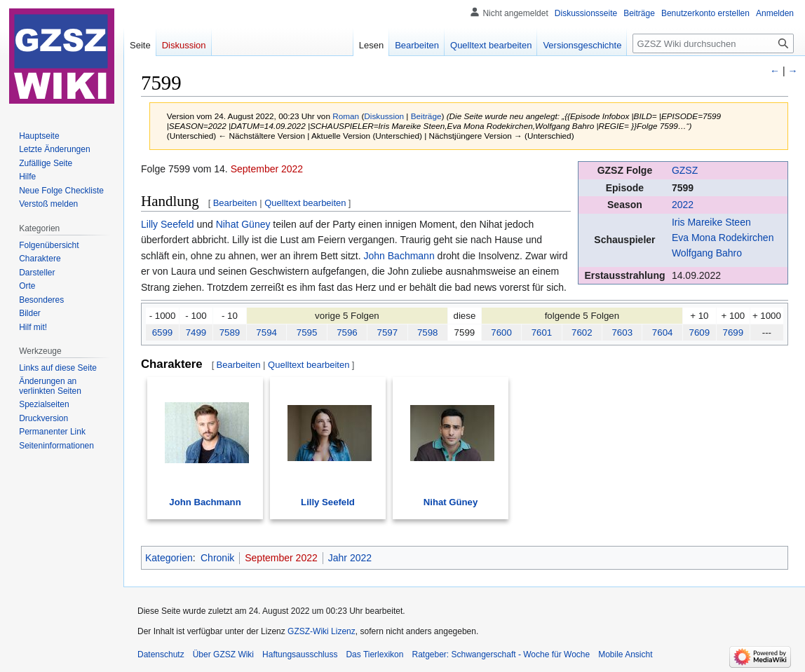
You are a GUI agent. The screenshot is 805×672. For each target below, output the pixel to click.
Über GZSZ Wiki (223, 654)
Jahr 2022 (350, 558)
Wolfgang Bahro (707, 253)
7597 (388, 332)
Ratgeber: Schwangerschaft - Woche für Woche (501, 654)
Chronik (217, 558)
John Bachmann (399, 256)
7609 (700, 332)
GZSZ (685, 170)
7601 (542, 332)
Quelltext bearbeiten (305, 203)
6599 (163, 332)
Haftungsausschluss (300, 654)
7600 (501, 332)
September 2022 (267, 169)
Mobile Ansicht (625, 654)
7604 (663, 332)
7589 (230, 332)
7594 (266, 332)
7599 (683, 188)
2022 (683, 205)
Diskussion (384, 116)
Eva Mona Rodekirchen (723, 238)
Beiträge (426, 116)
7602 (582, 332)
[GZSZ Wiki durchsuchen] (713, 43)
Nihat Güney (243, 224)
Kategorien (169, 558)
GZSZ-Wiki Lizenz (322, 631)
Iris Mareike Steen (711, 222)
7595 (307, 332)
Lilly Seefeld (168, 224)
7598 (428, 332)
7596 (347, 332)
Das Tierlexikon (374, 654)
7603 (622, 332)
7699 (733, 332)
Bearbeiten (235, 203)
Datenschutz (161, 654)
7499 (196, 332)
